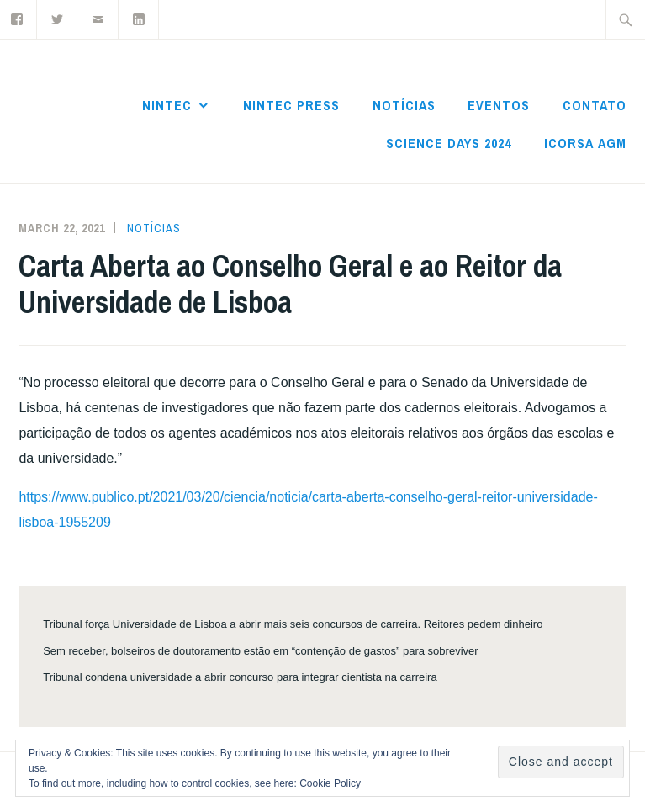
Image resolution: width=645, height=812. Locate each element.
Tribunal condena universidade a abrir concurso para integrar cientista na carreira (240, 677)
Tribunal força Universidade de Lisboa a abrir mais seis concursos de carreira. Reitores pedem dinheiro (293, 624)
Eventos (499, 105)
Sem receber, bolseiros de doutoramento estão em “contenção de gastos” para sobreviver (260, 651)
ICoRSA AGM (585, 143)
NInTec (167, 105)
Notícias (404, 105)
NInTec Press (291, 105)
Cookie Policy (330, 783)
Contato (595, 105)
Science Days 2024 (449, 143)
